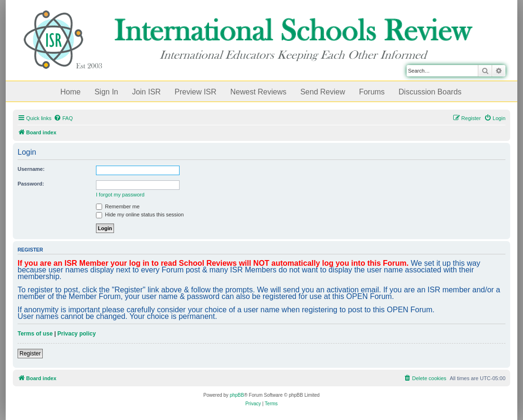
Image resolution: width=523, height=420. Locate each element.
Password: (31, 184)
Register (30, 354)
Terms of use (35, 334)
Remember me (118, 206)
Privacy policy (77, 334)
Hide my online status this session (140, 215)
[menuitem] (63, 118)
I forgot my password (120, 195)
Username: (31, 169)
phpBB (237, 395)
